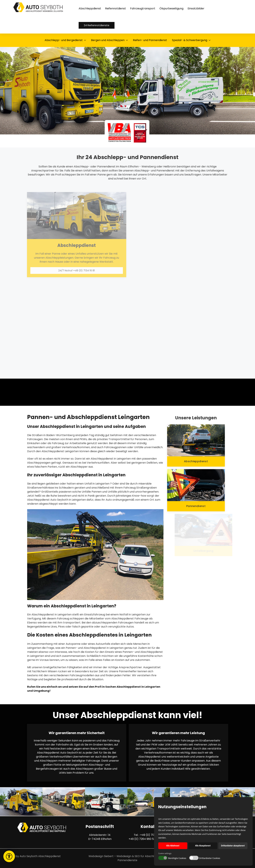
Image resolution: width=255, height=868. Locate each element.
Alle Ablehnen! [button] (173, 846)
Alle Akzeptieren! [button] (203, 846)
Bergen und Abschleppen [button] (109, 40)
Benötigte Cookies (177, 858)
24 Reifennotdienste (97, 25)
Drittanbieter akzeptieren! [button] (233, 846)
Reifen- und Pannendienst (150, 40)
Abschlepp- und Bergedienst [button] (65, 40)
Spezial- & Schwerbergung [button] (191, 40)
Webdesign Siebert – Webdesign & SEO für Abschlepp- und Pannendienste (127, 858)
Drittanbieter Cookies (210, 858)
